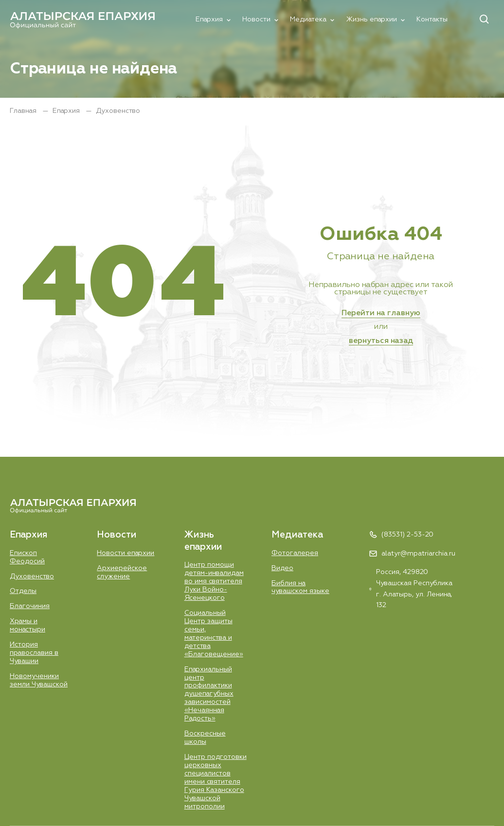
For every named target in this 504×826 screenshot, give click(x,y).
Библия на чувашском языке (300, 587)
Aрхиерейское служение (122, 572)
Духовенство (32, 576)
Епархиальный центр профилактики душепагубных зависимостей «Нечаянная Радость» (209, 694)
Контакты (432, 19)
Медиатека (308, 19)
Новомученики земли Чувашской (39, 680)
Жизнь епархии (371, 19)
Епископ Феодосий (27, 557)
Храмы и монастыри (27, 625)
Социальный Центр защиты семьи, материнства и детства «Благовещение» (214, 634)
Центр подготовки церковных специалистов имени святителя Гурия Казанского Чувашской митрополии (216, 782)
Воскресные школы (205, 738)
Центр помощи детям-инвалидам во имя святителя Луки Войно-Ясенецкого (214, 581)
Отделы (23, 591)
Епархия (209, 19)
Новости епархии (126, 553)
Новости (256, 19)
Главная (24, 111)
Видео (282, 568)
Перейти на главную (381, 313)
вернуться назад (381, 341)
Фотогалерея (295, 553)
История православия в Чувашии (34, 653)
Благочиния (30, 606)
